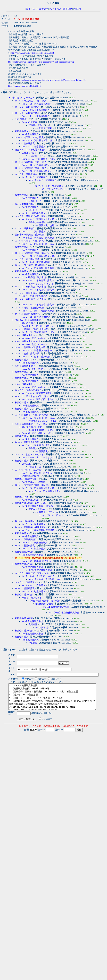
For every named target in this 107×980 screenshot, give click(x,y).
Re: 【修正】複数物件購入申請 (64, 613)
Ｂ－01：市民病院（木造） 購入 (31, 162)
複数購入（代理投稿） (26, 479)
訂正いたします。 (37, 156)
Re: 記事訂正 (35, 467)
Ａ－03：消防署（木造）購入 (29, 137)
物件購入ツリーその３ (23, 98)
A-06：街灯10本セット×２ (28, 341)
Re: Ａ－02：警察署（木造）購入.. (39, 418)
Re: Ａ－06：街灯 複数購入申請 (38, 311)
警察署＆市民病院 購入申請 (29, 235)
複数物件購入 (22, 131)
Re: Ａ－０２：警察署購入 (35, 177)
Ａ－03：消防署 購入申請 (28, 470)
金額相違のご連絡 (44, 604)
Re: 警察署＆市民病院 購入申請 (38, 238)
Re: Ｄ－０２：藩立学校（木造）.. (39, 399)
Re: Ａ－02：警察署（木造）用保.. (39, 332)
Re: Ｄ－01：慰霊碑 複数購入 (36, 317)
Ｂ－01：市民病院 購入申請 (29, 265)
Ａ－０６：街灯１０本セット (29, 454)
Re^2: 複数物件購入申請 (40, 570)
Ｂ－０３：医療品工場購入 (28, 390)
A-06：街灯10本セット (26, 335)
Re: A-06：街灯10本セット (35, 338)
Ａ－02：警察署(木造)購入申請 (30, 347)
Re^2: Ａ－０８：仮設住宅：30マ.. (45, 579)
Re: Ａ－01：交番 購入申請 (36, 357)
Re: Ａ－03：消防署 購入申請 (37, 473)
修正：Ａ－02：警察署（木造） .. (31, 150)
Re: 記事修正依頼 (44, 128)
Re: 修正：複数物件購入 (34, 213)
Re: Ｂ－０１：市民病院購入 (36, 110)
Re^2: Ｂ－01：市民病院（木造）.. (45, 491)
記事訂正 (26, 464)
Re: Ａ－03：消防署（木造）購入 (38, 140)
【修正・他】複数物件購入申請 (44, 601)
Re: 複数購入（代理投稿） (35, 482)
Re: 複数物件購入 (30, 134)
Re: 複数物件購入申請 (32, 567)
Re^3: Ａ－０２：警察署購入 (49, 186)
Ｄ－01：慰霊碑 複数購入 (27, 314)
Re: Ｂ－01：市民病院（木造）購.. (39, 256)
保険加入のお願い (37, 222)
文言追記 (33, 624)
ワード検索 (56, 9)
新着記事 (44, 9)
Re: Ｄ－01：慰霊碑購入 (34, 549)
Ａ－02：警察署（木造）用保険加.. (32, 329)
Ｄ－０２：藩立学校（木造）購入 (32, 396)
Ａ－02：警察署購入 (25, 144)
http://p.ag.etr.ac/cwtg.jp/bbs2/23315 (24, 86)
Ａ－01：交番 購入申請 (27, 354)
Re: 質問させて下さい (46, 512)
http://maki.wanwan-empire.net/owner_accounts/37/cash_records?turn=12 (41, 62)
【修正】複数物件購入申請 (55, 607)
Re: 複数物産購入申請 (32, 555)
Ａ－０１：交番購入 (25, 582)
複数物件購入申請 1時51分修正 (31, 503)
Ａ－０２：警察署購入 (26, 174)
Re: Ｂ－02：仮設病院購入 (35, 543)
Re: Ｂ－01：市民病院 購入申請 (38, 268)
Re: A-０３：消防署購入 (34, 232)
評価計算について (31, 476)
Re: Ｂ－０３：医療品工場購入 (37, 393)
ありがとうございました (54, 189)
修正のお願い (28, 323)
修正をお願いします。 (33, 427)
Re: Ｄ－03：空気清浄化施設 (36, 445)
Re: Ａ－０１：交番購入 (34, 585)
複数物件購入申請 (24, 564)
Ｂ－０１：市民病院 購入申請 (30, 277)
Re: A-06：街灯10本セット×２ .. (37, 433)
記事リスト (32, 9)
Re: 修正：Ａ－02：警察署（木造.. (39, 159)
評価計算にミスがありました (43, 421)
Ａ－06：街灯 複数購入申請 (29, 308)
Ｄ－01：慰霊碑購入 (25, 546)
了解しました (35, 201)
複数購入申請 (22, 497)
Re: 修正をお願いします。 (41, 430)
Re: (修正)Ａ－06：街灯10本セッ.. (38, 326)
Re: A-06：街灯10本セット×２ (36, 344)
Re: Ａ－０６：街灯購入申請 (36, 262)
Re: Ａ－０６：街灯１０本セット (38, 458)
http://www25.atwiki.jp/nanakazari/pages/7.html (32, 53)
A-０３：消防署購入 (25, 228)
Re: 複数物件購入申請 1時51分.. (38, 506)
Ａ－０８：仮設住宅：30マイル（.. (32, 573)
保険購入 (33, 448)
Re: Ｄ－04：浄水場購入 (34, 524)
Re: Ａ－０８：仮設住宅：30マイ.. (39, 576)
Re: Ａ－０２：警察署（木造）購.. (39, 219)
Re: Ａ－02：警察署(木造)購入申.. (38, 350)
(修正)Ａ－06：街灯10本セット (30, 320)
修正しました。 (36, 210)
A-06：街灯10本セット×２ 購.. (31, 424)
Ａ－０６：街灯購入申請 (27, 259)
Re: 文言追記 (42, 627)
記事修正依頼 (35, 125)
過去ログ (68, 9)
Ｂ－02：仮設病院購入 (26, 539)
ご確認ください (30, 153)
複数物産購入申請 (24, 552)
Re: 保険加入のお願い (46, 225)
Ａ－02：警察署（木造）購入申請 (32, 415)
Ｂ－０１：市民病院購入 (27, 107)
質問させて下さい (37, 509)
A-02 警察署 (21, 119)
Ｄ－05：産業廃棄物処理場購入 (30, 527)
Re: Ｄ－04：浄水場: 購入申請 (36, 561)
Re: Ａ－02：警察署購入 (34, 147)
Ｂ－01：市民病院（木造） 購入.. (31, 101)
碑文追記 (33, 643)
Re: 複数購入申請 (30, 500)
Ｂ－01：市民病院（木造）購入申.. (32, 253)
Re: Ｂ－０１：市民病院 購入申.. (39, 280)
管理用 (77, 9)
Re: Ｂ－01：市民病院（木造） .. (38, 104)
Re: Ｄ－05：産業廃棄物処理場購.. (39, 530)
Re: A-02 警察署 (29, 122)
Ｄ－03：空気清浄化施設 (27, 442)
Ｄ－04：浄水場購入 (25, 521)
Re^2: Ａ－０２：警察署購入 (43, 180)
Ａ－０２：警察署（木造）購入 (30, 216)
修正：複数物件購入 (25, 204)
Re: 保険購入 (42, 451)
